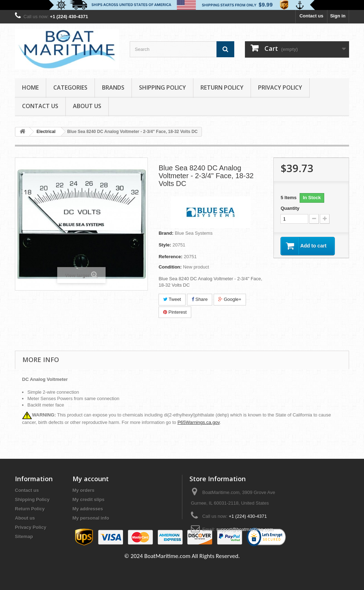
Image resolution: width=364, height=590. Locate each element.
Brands (113, 87)
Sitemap (24, 536)
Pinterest (175, 312)
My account (91, 479)
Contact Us (40, 106)
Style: (165, 245)
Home (30, 87)
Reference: (170, 257)
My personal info (91, 518)
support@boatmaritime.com (245, 529)
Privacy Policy (280, 87)
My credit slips (89, 499)
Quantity (290, 208)
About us (87, 106)
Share (200, 299)
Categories (70, 87)
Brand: (166, 233)
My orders (84, 490)
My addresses (88, 509)
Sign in (338, 16)
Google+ (230, 299)
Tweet (172, 299)
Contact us (311, 16)
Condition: (170, 267)
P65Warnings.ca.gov (199, 422)
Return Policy (222, 87)
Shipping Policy (162, 87)
